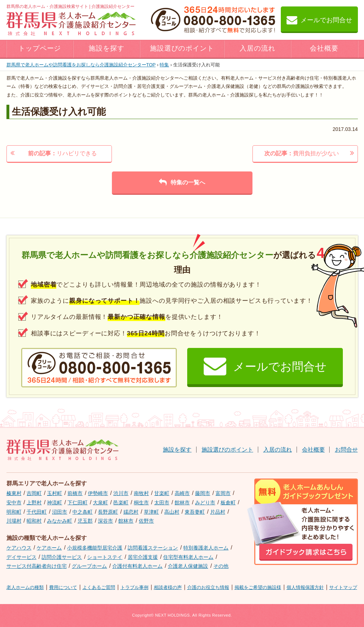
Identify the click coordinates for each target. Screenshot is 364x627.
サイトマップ (343, 587)
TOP (81, 65)
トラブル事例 (134, 587)
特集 (164, 65)
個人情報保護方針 (305, 587)
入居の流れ (257, 48)
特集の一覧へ (182, 182)
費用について (63, 587)
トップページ (40, 48)
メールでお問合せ (319, 20)
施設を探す (107, 48)
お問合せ (346, 450)
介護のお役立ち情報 (208, 587)
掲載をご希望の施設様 (258, 587)
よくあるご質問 (99, 587)
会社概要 (324, 48)
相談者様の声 (168, 587)
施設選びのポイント (182, 48)
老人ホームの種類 (25, 587)
